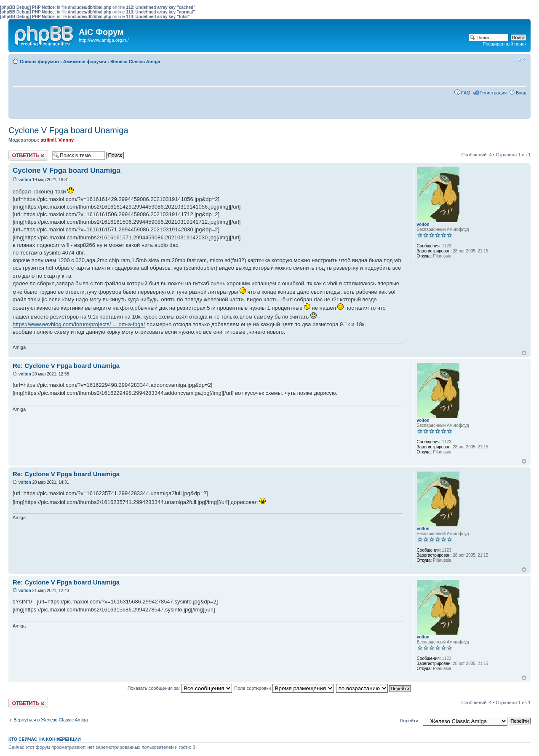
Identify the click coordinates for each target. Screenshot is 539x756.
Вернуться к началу (524, 353)
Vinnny (66, 140)
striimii (48, 140)
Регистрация (493, 93)
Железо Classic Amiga (135, 62)
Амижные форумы (85, 62)
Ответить (28, 155)
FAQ (466, 93)
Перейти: (410, 721)
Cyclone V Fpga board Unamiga (68, 130)
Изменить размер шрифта (520, 60)
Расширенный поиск (504, 44)
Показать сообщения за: (180, 688)
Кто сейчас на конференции (45, 739)
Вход (521, 93)
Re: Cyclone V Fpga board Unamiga (66, 366)
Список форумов (39, 62)
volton (25, 180)
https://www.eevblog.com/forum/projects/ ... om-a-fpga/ (79, 324)
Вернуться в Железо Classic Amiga (51, 720)
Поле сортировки (284, 688)
